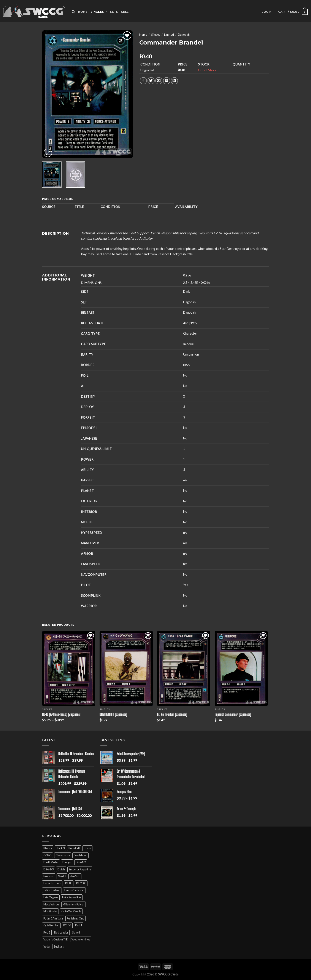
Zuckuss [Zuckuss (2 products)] (59, 946)
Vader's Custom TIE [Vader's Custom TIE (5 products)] (56, 939)
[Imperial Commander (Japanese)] (241, 669)
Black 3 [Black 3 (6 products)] (60, 848)
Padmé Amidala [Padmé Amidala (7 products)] (53, 918)
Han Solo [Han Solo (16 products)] (75, 876)
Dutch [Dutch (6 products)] (61, 869)
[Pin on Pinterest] (167, 81)
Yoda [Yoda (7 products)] (47, 946)
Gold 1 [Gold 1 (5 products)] (62, 876)
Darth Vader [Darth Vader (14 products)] (51, 862)
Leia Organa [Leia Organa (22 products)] (51, 897)
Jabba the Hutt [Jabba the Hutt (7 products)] (52, 890)
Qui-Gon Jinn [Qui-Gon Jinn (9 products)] (51, 925)
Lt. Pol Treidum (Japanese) (172, 715)
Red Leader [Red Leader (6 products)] (61, 932)
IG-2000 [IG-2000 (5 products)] (81, 883)
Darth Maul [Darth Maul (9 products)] (80, 855)
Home (83, 12)
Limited (169, 35)
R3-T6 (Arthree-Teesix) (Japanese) (61, 715)
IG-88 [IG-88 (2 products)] (69, 883)
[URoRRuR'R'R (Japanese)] (126, 669)
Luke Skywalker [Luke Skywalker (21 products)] (72, 897)
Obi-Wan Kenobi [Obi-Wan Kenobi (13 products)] (71, 911)
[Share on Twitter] (151, 81)
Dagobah (184, 35)
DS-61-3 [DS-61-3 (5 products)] (48, 869)
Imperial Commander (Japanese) (233, 715)
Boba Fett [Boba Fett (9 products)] (74, 848)
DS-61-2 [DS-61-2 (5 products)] (81, 862)
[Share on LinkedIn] (174, 81)
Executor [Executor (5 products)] (49, 876)
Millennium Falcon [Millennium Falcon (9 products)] (74, 904)
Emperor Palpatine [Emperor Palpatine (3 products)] (80, 869)
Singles (99, 12)
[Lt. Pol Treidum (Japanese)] (184, 669)
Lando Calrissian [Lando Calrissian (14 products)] (74, 890)
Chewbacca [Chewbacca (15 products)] (63, 855)
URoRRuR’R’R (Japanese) (113, 715)
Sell (125, 12)
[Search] (73, 12)
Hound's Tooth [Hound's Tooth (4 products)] (52, 883)
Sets (114, 12)
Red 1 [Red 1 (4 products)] (79, 925)
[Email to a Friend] (159, 81)
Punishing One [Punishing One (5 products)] (75, 918)
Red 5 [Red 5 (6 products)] (47, 932)
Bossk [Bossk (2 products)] (87, 848)
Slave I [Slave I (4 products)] (76, 932)
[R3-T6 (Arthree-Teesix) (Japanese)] (69, 669)
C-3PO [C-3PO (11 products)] (48, 855)
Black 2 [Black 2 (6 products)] (48, 848)
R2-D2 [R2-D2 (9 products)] (67, 925)
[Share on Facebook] (143, 81)
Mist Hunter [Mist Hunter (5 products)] (50, 911)
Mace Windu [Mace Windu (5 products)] (51, 904)
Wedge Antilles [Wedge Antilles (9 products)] (81, 939)
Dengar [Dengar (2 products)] (67, 862)
